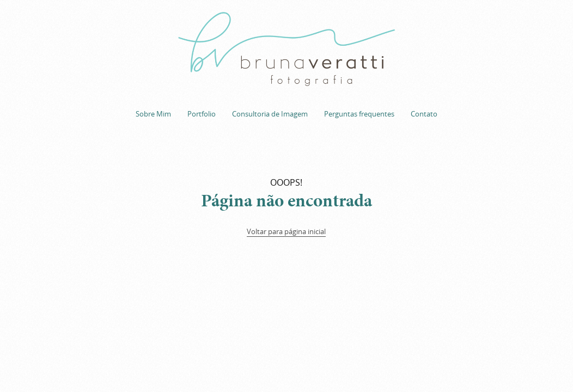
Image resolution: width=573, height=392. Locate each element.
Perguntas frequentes (359, 114)
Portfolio (202, 114)
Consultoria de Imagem (270, 114)
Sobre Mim (153, 114)
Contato (424, 114)
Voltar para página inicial (286, 231)
